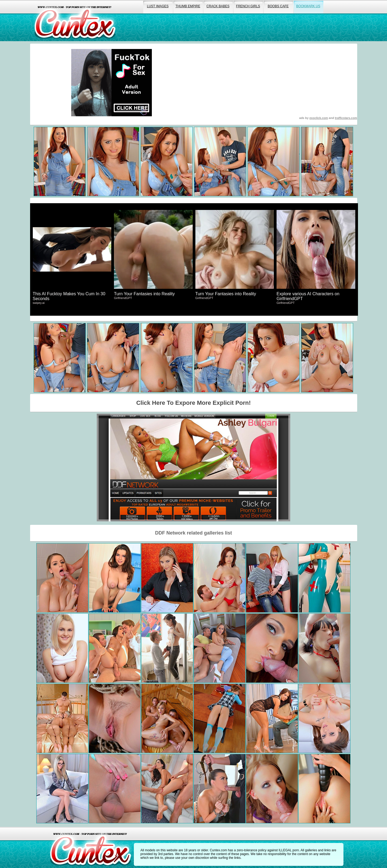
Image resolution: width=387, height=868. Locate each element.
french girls (248, 6)
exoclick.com (319, 118)
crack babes (218, 6)
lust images (158, 6)
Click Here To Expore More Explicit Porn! (193, 403)
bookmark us (308, 6)
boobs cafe (278, 6)
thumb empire (188, 6)
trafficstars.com (346, 118)
